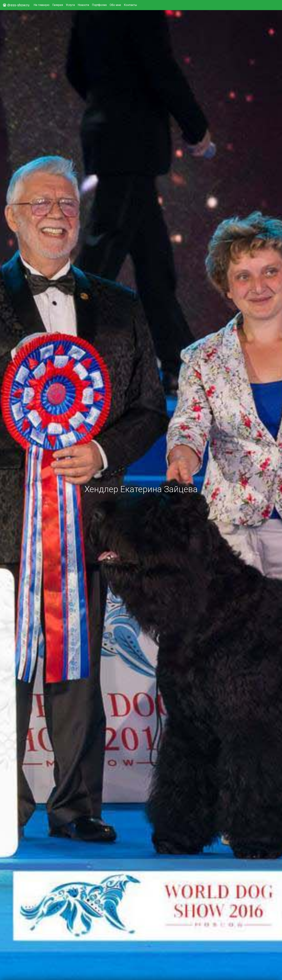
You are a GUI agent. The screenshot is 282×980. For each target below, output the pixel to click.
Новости (83, 5)
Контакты (130, 5)
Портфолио (99, 5)
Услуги (70, 5)
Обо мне (115, 5)
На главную (42, 5)
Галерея (58, 5)
